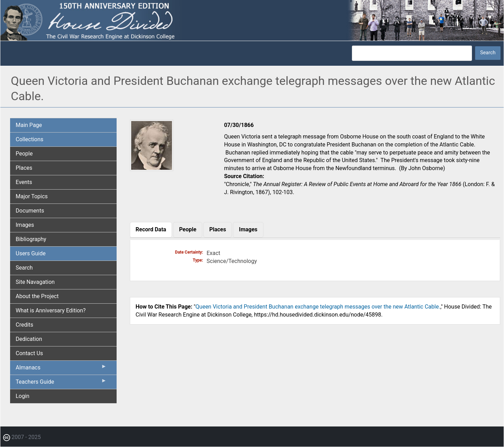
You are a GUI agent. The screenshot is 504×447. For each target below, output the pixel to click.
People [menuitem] (24, 154)
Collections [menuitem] (30, 139)
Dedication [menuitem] (29, 339)
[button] (152, 169)
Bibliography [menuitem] (31, 239)
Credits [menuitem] (25, 325)
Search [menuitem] (24, 268)
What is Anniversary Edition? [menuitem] (51, 310)
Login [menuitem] (22, 396)
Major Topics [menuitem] (32, 196)
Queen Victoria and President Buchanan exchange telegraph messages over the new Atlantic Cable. (318, 307)
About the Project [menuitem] (37, 296)
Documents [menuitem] (30, 211)
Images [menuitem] (25, 225)
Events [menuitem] (24, 182)
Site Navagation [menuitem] (35, 282)
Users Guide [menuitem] (31, 253)
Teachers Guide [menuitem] (61, 383)
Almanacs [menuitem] (61, 369)
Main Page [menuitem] (29, 125)
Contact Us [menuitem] (29, 353)
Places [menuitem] (24, 168)
